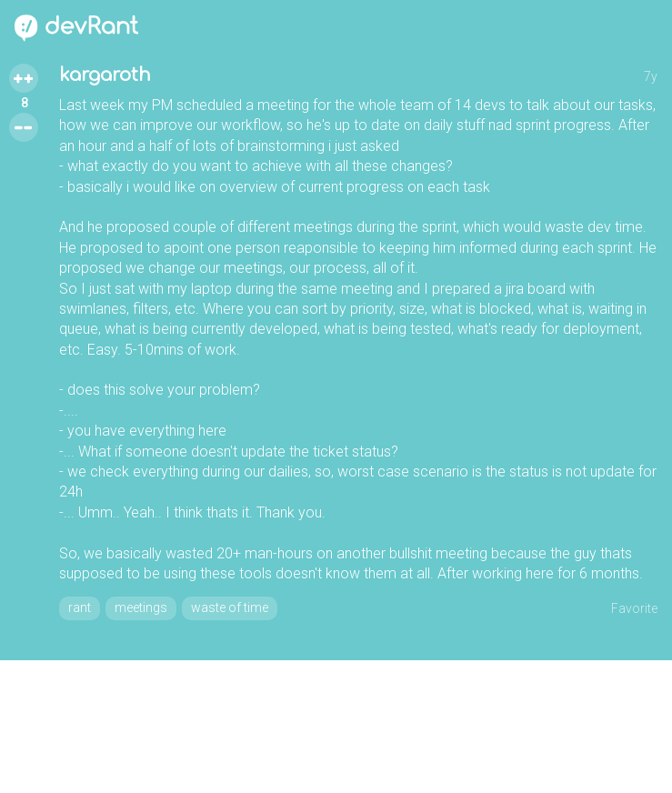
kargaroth (105, 75)
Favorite (634, 608)
